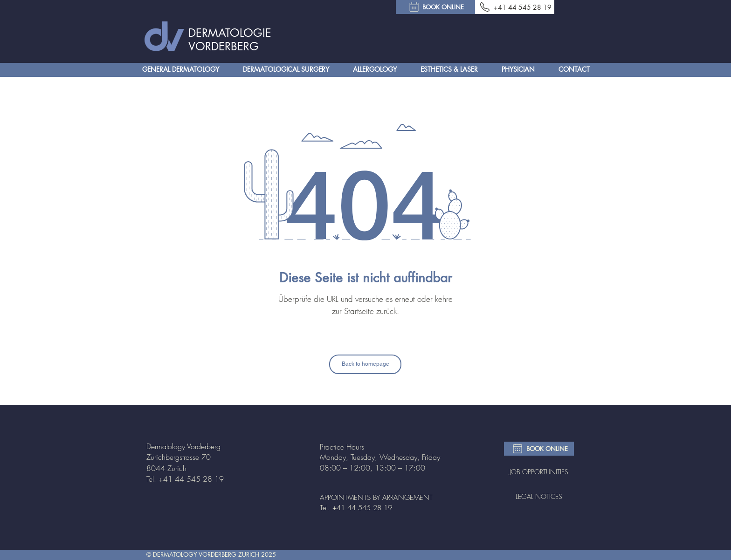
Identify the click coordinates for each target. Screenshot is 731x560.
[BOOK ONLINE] (435, 7)
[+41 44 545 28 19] (515, 7)
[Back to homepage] (365, 364)
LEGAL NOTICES (539, 496)
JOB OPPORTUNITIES (539, 472)
